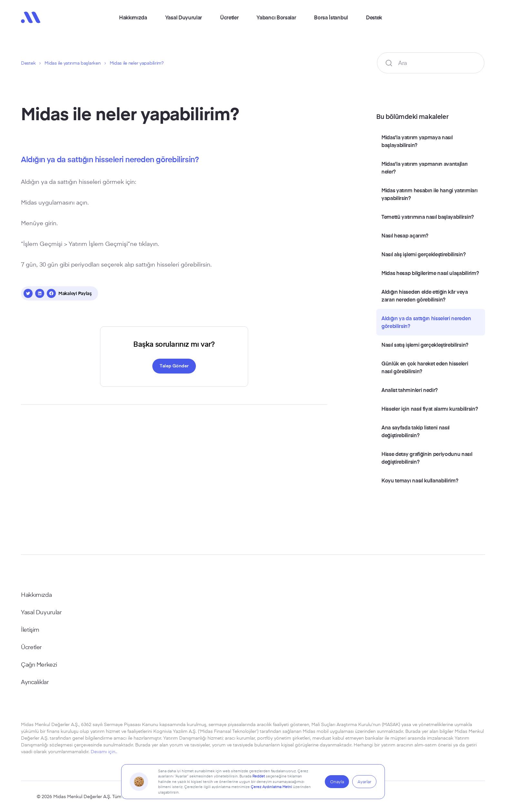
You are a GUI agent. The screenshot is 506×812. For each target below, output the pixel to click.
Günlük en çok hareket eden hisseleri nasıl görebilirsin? (425, 367)
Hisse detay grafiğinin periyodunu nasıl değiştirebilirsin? (427, 458)
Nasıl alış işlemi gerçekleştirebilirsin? (423, 254)
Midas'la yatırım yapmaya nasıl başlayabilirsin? (417, 141)
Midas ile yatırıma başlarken (72, 63)
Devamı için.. (104, 751)
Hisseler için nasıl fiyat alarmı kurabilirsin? (430, 408)
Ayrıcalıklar (35, 682)
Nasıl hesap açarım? (405, 235)
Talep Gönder (174, 365)
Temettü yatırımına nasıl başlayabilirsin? (428, 216)
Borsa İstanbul (331, 17)
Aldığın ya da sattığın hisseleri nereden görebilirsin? (426, 322)
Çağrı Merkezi (39, 664)
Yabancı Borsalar (276, 17)
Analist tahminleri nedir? (410, 390)
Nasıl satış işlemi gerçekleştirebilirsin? (425, 344)
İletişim (30, 629)
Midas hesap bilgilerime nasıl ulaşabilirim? (430, 273)
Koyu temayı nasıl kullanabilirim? (420, 480)
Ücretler (229, 17)
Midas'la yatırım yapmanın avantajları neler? (425, 167)
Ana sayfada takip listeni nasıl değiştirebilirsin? (415, 431)
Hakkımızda (133, 17)
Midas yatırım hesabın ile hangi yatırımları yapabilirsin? (429, 194)
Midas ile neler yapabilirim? (137, 63)
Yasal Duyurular (184, 17)
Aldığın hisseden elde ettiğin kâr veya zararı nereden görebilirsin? (425, 295)
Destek (374, 17)
